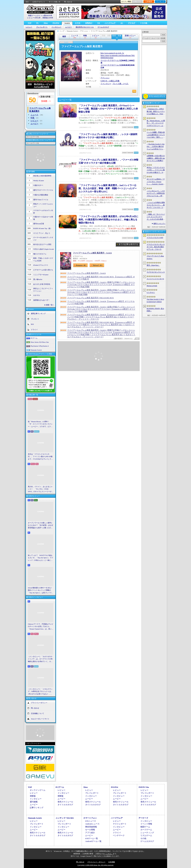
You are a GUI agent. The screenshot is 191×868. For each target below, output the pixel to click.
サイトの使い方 (55, 2)
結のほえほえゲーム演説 (42, 244)
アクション (105, 78)
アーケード (143, 818)
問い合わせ (68, 2)
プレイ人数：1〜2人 (120, 84)
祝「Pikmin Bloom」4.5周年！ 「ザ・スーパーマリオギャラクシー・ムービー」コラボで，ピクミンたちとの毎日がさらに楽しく (40, 424)
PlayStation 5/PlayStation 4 (40, 346)
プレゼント (35, 319)
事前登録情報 (91, 827)
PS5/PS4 (56, 23)
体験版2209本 (48, 18)
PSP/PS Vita (144, 787)
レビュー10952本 (34, 18)
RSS (27, 2)
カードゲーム (146, 830)
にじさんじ (151, 292)
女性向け (89, 23)
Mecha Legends (152, 286)
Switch (67, 23)
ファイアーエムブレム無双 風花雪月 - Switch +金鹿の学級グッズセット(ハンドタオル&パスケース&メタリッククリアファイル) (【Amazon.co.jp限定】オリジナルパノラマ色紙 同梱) (101, 309)
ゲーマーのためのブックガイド (43, 239)
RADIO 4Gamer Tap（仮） (43, 228)
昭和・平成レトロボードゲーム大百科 (43, 259)
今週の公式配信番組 (41, 195)
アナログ (132, 23)
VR (99, 23)
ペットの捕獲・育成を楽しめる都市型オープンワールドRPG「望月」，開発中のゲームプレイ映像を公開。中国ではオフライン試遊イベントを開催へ (156, 135)
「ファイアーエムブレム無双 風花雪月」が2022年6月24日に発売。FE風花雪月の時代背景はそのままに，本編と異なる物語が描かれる (108, 220)
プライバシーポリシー (39, 703)
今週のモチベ (38, 185)
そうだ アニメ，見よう (42, 233)
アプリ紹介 (90, 833)
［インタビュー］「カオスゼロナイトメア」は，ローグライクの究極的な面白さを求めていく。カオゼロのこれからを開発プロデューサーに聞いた (40, 659)
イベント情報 (146, 824)
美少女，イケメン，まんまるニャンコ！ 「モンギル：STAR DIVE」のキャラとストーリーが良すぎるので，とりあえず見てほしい (41, 489)
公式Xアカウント (39, 2)
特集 (33, 118)
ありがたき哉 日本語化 (42, 284)
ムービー (68, 27)
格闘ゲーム (145, 827)
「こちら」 (109, 854)
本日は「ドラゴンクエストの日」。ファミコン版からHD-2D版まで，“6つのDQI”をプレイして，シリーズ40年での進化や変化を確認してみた (40, 457)
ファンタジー (106, 84)
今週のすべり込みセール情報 (43, 218)
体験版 (33, 796)
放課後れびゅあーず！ (41, 300)
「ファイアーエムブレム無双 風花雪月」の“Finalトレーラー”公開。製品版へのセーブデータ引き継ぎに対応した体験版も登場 (108, 109)
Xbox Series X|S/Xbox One (40, 342)
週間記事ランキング (38, 313)
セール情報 (90, 830)
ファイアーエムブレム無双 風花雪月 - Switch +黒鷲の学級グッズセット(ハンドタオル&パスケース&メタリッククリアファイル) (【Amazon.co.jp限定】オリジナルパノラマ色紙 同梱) (101, 292)
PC (37, 23)
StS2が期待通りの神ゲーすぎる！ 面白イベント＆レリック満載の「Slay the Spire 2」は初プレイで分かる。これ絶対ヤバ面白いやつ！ (41, 590)
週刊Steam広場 (39, 224)
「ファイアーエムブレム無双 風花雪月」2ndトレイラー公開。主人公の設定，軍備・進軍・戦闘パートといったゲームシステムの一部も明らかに (108, 188)
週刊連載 (34, 802)
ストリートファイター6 (155, 279)
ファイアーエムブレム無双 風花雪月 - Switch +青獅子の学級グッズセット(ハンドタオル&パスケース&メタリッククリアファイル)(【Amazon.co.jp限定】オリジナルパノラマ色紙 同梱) (101, 284)
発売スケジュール (65, 802)
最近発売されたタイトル (85, 27)
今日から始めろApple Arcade (44, 249)
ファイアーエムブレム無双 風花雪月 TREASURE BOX (90, 298)
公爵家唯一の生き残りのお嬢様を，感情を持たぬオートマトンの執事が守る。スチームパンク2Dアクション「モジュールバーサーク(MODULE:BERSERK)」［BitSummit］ (156, 158)
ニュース (34, 115)
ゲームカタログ (103, 27)
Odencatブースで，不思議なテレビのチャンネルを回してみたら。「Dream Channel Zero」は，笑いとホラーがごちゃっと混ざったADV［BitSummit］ (41, 627)
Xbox (46, 23)
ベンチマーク (119, 835)
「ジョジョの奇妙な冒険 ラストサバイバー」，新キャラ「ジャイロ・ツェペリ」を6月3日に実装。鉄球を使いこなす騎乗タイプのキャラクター (156, 205)
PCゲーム (34, 338)
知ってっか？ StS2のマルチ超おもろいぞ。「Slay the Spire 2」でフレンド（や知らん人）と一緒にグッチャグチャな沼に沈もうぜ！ (41, 558)
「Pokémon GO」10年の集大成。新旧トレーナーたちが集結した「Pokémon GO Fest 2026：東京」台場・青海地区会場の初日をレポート (156, 111)
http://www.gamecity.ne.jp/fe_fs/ (112, 53)
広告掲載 (112, 862)
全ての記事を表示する (128, 244)
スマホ (78, 23)
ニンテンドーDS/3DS (65, 818)
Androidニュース (92, 824)
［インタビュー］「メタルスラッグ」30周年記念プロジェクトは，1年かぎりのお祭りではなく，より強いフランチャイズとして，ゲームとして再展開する (40, 692)
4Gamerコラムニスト (41, 265)
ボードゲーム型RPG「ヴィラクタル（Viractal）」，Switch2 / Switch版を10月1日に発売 (156, 182)
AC (122, 23)
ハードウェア (110, 23)
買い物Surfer (38, 279)
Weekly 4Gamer (39, 181)
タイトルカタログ (65, 805)
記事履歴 (149, 1)
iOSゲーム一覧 (92, 838)
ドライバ (34, 330)
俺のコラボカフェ (40, 254)
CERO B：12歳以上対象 (110, 81)
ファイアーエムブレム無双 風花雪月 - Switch (92, 253)
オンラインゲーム (38, 790)
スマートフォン (90, 818)
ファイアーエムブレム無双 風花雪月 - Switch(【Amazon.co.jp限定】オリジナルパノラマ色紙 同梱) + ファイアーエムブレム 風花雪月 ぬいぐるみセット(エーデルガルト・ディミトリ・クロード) (101, 317)
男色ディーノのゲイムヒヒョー (43, 205)
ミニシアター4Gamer (41, 275)
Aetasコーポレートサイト (40, 719)
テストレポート (120, 824)
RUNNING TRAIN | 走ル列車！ (155, 310)
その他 (143, 838)
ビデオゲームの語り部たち (43, 270)
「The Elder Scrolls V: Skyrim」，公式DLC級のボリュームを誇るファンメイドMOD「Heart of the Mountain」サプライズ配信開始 (156, 147)
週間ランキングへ (159, 224)
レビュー (29, 27)
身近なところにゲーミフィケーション (43, 290)
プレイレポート (42, 27)
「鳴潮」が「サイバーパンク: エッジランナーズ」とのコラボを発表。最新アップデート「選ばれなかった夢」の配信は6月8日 (156, 217)
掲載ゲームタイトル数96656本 (40, 16)
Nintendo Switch (36, 350)
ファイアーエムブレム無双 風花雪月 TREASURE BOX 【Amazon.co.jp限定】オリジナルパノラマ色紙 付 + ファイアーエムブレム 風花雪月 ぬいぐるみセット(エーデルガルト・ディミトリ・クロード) (101, 325)
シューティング (147, 833)
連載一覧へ (50, 305)
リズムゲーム (146, 835)
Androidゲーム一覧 (93, 841)
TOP (30, 23)
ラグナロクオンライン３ (156, 272)
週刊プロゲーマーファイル (43, 190)
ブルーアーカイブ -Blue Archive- (155, 257)
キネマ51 (37, 295)
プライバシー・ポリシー (96, 862)
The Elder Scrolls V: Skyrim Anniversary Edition (155, 300)
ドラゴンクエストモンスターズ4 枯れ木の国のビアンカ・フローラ (156, 247)
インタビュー (56, 27)
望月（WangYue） (153, 265)
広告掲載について (37, 713)
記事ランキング (37, 808)
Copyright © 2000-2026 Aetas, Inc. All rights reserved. (95, 865)
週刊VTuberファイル (41, 200)
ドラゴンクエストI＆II (155, 237)
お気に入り (137, 1)
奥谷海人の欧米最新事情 (42, 176)
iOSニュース (91, 821)
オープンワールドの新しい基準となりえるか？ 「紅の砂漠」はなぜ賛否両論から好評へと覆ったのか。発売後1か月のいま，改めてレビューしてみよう (40, 525)
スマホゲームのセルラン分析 (43, 212)
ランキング (160, 1)
